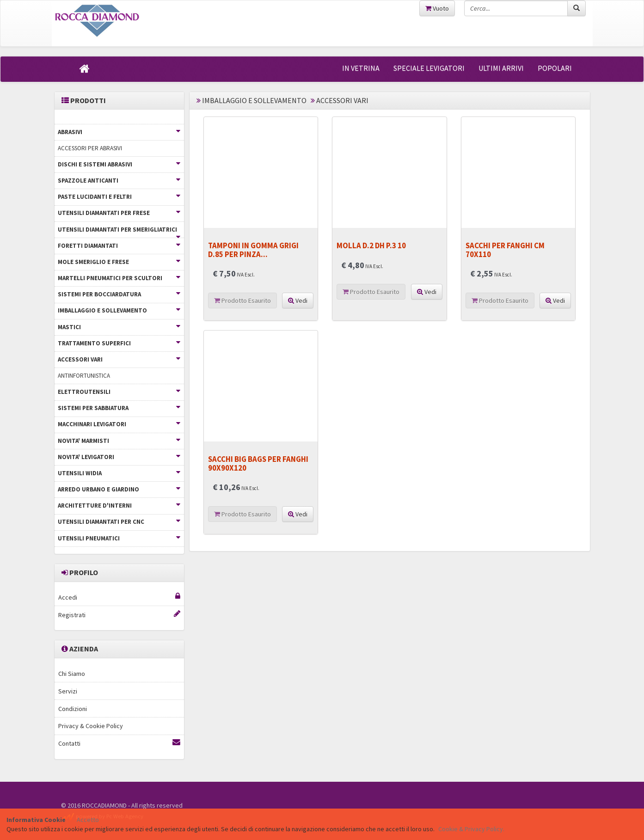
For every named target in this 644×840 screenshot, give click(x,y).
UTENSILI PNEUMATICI (119, 538)
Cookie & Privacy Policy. (471, 829)
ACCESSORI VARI (119, 359)
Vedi (298, 300)
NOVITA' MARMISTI (119, 441)
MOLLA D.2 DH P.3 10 (371, 245)
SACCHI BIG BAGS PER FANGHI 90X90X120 (258, 463)
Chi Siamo (72, 674)
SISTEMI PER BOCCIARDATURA (119, 294)
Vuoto (437, 8)
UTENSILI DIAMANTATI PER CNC (119, 522)
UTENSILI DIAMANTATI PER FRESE (119, 213)
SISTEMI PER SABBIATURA (119, 408)
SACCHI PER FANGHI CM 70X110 (505, 250)
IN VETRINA (361, 68)
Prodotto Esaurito (242, 300)
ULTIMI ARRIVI (501, 68)
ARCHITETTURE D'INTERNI (119, 506)
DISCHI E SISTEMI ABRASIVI (119, 164)
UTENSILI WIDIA (119, 473)
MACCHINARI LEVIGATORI (119, 424)
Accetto (88, 820)
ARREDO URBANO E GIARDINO (119, 489)
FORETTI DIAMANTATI (119, 246)
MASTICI (119, 327)
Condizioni (73, 709)
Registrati (119, 615)
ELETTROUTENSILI (119, 392)
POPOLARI (555, 68)
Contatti (119, 743)
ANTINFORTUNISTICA (84, 376)
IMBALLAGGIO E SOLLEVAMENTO (119, 310)
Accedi (119, 597)
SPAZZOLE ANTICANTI (119, 181)
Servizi (68, 691)
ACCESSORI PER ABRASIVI (90, 148)
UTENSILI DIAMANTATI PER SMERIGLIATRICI (119, 232)
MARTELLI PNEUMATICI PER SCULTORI (119, 278)
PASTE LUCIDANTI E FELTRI (119, 197)
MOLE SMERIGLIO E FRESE (119, 262)
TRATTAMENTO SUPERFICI (119, 343)
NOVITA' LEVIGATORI (119, 457)
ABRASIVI (119, 132)
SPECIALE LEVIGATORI (429, 68)
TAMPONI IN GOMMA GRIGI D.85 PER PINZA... (253, 250)
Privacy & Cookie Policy (91, 726)
